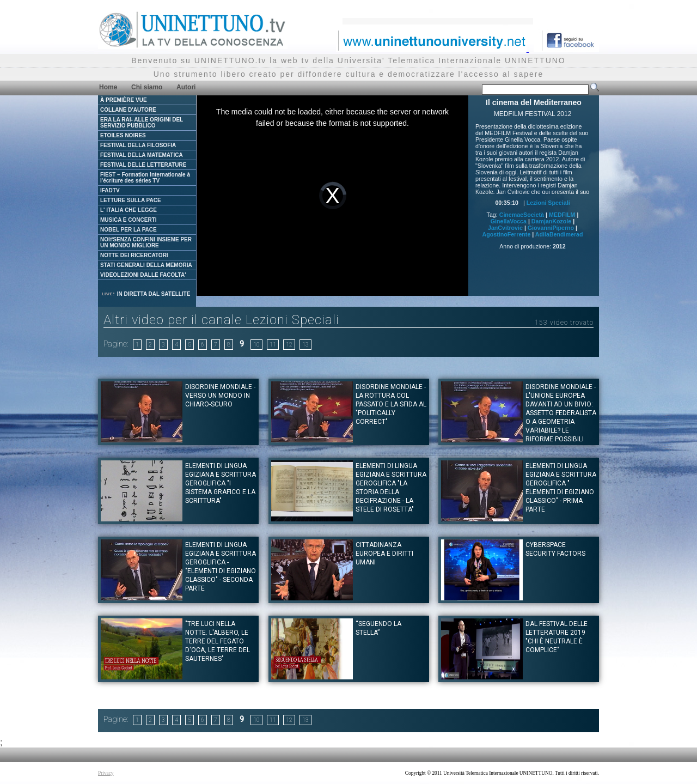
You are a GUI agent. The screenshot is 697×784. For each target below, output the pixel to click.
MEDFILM (562, 215)
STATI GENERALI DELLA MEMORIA (146, 265)
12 (289, 345)
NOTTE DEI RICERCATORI (134, 255)
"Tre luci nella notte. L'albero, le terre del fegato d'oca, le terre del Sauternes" (218, 641)
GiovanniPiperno (551, 228)
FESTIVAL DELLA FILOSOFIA (138, 145)
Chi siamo (147, 87)
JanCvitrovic (505, 228)
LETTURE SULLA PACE (131, 200)
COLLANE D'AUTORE (128, 110)
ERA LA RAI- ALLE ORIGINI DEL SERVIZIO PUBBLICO (142, 123)
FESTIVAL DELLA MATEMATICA (142, 155)
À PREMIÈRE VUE (124, 100)
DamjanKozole (551, 221)
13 (305, 345)
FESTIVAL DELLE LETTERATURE (143, 165)
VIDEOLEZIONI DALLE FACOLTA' (143, 275)
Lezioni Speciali (548, 203)
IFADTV (110, 190)
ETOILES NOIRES (123, 135)
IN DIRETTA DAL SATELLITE (145, 294)
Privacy (106, 773)
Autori (186, 87)
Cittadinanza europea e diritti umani (384, 554)
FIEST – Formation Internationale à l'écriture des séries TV (145, 178)
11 (273, 345)
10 (256, 345)
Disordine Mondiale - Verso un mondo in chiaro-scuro (220, 396)
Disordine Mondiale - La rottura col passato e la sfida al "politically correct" (391, 404)
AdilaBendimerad (559, 234)
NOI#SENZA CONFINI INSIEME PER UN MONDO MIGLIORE (146, 242)
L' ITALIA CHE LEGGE (129, 210)
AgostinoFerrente (507, 234)
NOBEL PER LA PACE (129, 230)
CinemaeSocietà (522, 215)
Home (108, 87)
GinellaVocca (509, 221)
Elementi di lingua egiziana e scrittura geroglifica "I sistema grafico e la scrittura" (221, 483)
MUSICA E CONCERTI (129, 220)
